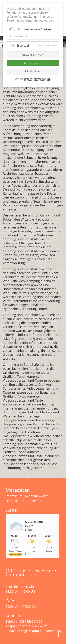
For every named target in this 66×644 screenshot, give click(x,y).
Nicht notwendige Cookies (34, 29)
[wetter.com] (15, 555)
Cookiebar (34, 501)
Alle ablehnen (33, 71)
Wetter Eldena (32, 517)
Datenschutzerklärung (37, 79)
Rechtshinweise (37, 496)
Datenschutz (15, 501)
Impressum (14, 496)
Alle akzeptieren (33, 63)
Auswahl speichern (33, 55)
